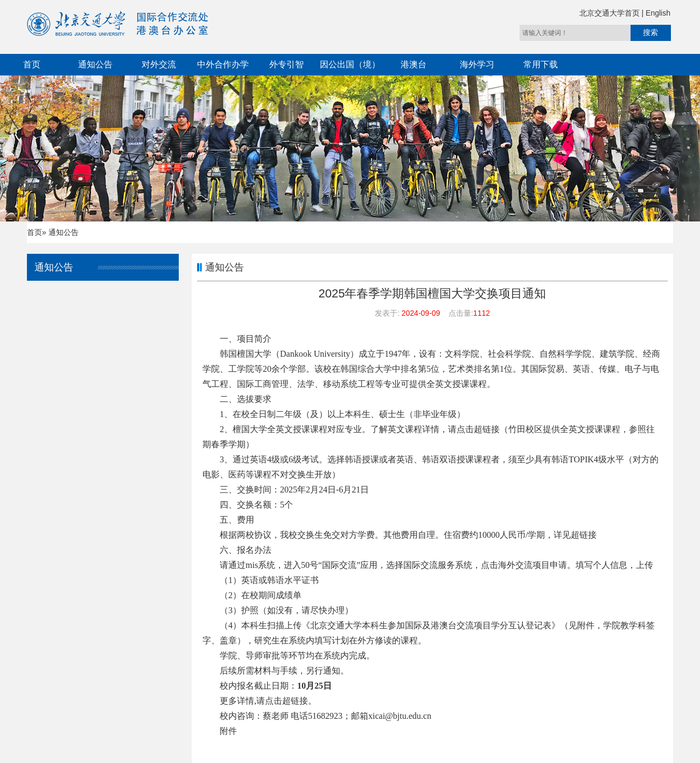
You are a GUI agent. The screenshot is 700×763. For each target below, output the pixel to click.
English (658, 13)
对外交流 (159, 64)
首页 (32, 64)
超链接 (487, 429)
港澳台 (414, 64)
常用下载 (541, 64)
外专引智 (286, 64)
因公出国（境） (350, 64)
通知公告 (95, 64)
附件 (228, 731)
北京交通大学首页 (611, 13)
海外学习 (477, 64)
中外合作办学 (223, 64)
